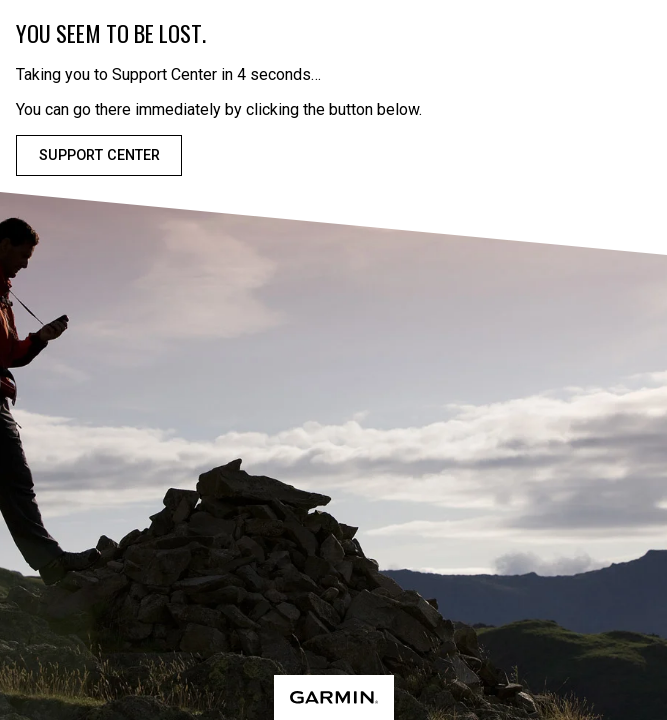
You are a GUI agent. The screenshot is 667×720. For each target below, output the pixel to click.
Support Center (99, 155)
